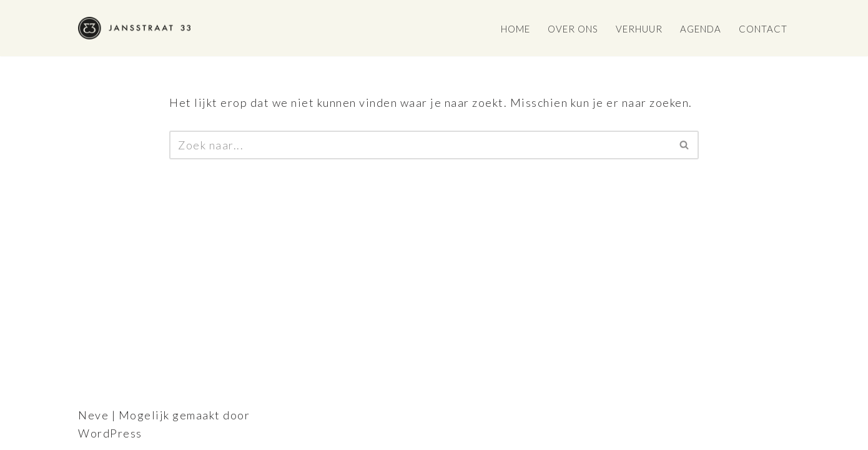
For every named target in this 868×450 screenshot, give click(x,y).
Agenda (701, 29)
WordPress (110, 433)
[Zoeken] (420, 145)
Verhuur (639, 29)
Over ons (573, 29)
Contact (763, 29)
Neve (93, 415)
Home (515, 29)
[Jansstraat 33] (134, 28)
